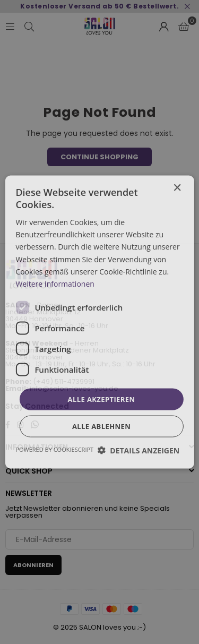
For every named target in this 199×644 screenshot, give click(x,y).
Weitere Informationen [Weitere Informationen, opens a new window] (55, 283)
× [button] (177, 188)
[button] (139, 450)
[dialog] (99, 322)
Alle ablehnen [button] (101, 426)
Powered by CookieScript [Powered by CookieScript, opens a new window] (54, 449)
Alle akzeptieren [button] (102, 399)
